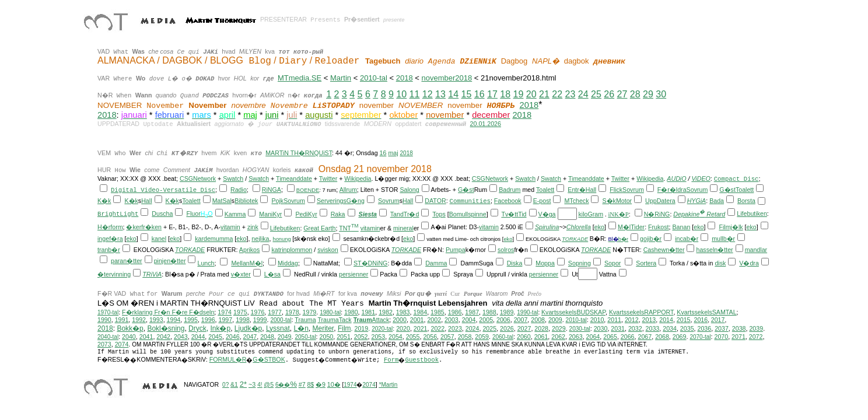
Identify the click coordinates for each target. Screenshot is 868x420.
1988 (489, 312)
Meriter (323, 328)
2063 (576, 337)
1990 (104, 320)
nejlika (260, 239)
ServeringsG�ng (341, 201)
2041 (146, 337)
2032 (635, 328)
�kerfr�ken (144, 227)
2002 (434, 320)
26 (609, 94)
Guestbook (422, 360)
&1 (234, 384)
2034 (670, 328)
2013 (649, 320)
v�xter (241, 274)
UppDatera (660, 201)
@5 (269, 384)
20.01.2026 (486, 124)
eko (599, 227)
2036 (705, 328)
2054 (395, 337)
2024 (473, 328)
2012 (632, 320)
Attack (372, 320)
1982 (386, 312)
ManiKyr (270, 214)
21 (544, 94)
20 (531, 94)
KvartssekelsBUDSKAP (573, 312)
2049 (285, 337)
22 (557, 94)
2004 (469, 320)
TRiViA (152, 274)
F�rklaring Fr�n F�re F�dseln (168, 312)
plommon (299, 250)
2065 (610, 337)
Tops (439, 214)
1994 (174, 320)
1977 (275, 312)
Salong (409, 190)
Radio (239, 190)
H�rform (110, 227)
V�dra (749, 263)
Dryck (197, 328)
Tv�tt (510, 214)
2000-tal (281, 320)
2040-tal (108, 337)
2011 (614, 320)
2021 (421, 328)
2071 (738, 337)
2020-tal (382, 329)
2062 (558, 337)
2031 (618, 328)
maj (393, 153)
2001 (417, 320)
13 (440, 94)
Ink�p (220, 328)
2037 (722, 328)
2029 (559, 328)
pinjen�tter (170, 261)
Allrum (348, 190)
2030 (601, 328)
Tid (522, 214)
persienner (353, 274)
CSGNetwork (198, 178)
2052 (361, 337)
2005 (486, 320)
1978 (292, 312)
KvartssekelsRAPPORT (641, 312)
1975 (240, 312)
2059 (482, 337)
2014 (666, 320)
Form (391, 360)
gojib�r (651, 239)
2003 (452, 320)
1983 (403, 312)
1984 (420, 312)
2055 (413, 337)
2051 (344, 337)
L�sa (272, 274)
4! (260, 385)
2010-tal (374, 78)
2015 (684, 320)
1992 (139, 320)
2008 (538, 320)
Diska (515, 263)
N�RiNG (657, 214)
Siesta (368, 214)
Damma (436, 263)
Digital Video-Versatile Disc (163, 190)
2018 (405, 78)
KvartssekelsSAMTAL (706, 312)
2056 (430, 337)
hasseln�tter (714, 250)
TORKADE (575, 239)
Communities (470, 201)
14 (453, 94)
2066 (628, 337)
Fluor (193, 213)
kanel (159, 239)
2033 (653, 328)
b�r (623, 239)
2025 (489, 328)
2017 (718, 320)
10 (401, 94)
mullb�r (723, 239)
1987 (472, 312)
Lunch (206, 263)
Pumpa (456, 250)
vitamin (230, 227)
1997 (226, 320)
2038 (739, 328)
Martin (341, 78)
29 (648, 94)
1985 (437, 312)
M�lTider (631, 227)
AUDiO (676, 178)
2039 (756, 328)
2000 (400, 320)
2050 (327, 337)
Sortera (646, 263)
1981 (369, 312)
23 (570, 94)
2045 (215, 337)
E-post (542, 201)
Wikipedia (358, 178)
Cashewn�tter (664, 250)
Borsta (746, 201)
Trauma (305, 320)
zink (253, 227)
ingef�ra (110, 239)
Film (344, 328)
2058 (465, 337)
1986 (455, 312)
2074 (122, 344)
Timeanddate (294, 178)
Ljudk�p (248, 328)
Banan (682, 227)
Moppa (545, 263)
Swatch (233, 178)
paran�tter (127, 261)
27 (622, 94)
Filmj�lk (731, 227)
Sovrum (633, 190)
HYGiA (697, 201)
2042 (163, 337)
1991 (122, 320)
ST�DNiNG (370, 263)
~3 (252, 384)
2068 (662, 337)
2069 (680, 337)
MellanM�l (247, 263)
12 (428, 94)
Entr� (577, 190)
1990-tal (527, 312)
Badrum (510, 190)
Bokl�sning (166, 328)
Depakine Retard (699, 214)
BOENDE (308, 190)
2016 (701, 320)
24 (583, 94)
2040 (129, 337)
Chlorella (579, 227)
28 (635, 94)
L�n (301, 328)
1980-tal (330, 312)
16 (480, 94)
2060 (524, 337)
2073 (104, 344)
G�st (466, 190)
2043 (181, 337)
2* (243, 384)
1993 (156, 320)
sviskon (328, 250)
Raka (338, 214)
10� (334, 384)
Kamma (235, 214)
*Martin (388, 385)
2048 (267, 337)
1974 (225, 312)
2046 (233, 337)
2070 (721, 337)
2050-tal (305, 337)
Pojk (277, 201)
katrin (279, 250)
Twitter (328, 178)
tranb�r (109, 250)
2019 (361, 328)
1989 (507, 312)
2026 (507, 328)
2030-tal (580, 329)
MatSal (222, 201)
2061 (541, 337)
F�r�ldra (672, 190)
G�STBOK (269, 359)
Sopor (612, 263)
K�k (104, 201)
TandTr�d (405, 214)
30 (661, 94)
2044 (198, 337)
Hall (591, 190)
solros (506, 250)
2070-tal (700, 337)
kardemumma (214, 239)
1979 (310, 312)
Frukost (659, 227)
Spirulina (547, 227)
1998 (243, 320)
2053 (378, 337)
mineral (403, 228)
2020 (403, 328)
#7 (302, 384)
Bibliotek (246, 201)
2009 (555, 320)
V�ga (547, 214)
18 (505, 94)
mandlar (756, 250)
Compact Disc (736, 179)
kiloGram (591, 214)
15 (467, 94)
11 (415, 94)
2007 (521, 320)
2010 (597, 320)
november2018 (447, 78)
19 (519, 94)
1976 (258, 312)
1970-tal (108, 312)
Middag (288, 263)
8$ (310, 384)
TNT (349, 228)
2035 (687, 328)
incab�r (687, 239)
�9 (321, 384)
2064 (593, 337)
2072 (756, 337)
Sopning (580, 263)
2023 (455, 328)
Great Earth (319, 228)
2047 (250, 337)
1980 (351, 312)
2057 (447, 337)
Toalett (545, 190)
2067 (645, 337)
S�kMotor (617, 201)
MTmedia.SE (300, 78)
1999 (260, 320)
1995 (191, 320)
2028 (541, 328)
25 (596, 94)
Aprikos (250, 250)
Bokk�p (130, 328)
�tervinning (114, 274)
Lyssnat (278, 328)
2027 (524, 328)
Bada (717, 201)
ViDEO (701, 178)
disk (720, 263)
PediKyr (306, 214)
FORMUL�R (228, 359)
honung (281, 239)
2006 (503, 320)
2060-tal (503, 337)
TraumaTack (334, 320)
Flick (616, 190)
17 (492, 94)
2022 (437, 328)
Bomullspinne (468, 214)
